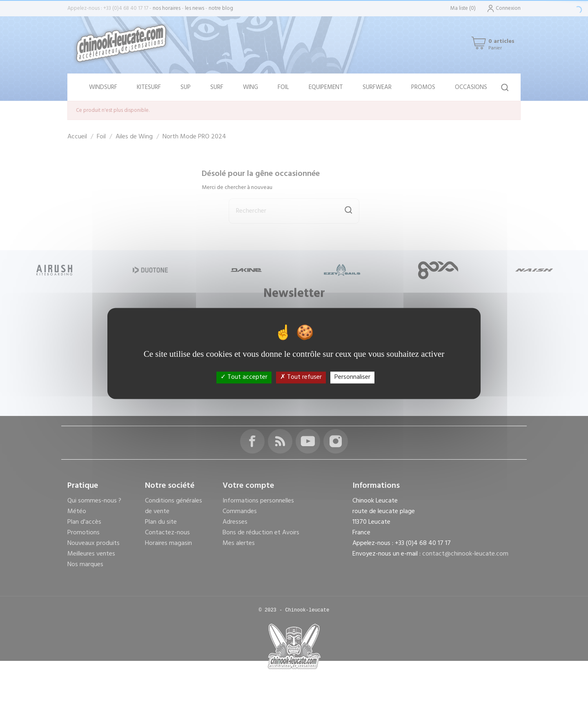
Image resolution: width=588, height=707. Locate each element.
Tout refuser (301, 377)
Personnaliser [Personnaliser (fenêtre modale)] (352, 377)
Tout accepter (244, 377)
